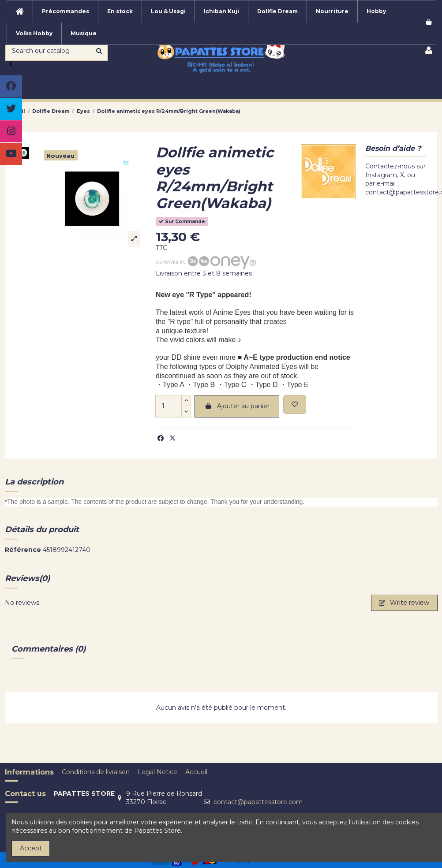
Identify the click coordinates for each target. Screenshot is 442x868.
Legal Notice (157, 772)
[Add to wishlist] (295, 404)
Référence (23, 550)
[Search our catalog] (99, 51)
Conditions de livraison (96, 772)
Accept (31, 848)
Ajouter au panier (237, 406)
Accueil (196, 772)
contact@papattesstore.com (258, 802)
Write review (404, 603)
